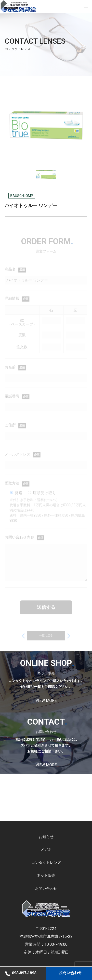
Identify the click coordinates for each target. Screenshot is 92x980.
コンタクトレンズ (46, 863)
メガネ (46, 850)
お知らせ (46, 837)
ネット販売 (46, 876)
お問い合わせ (46, 889)
